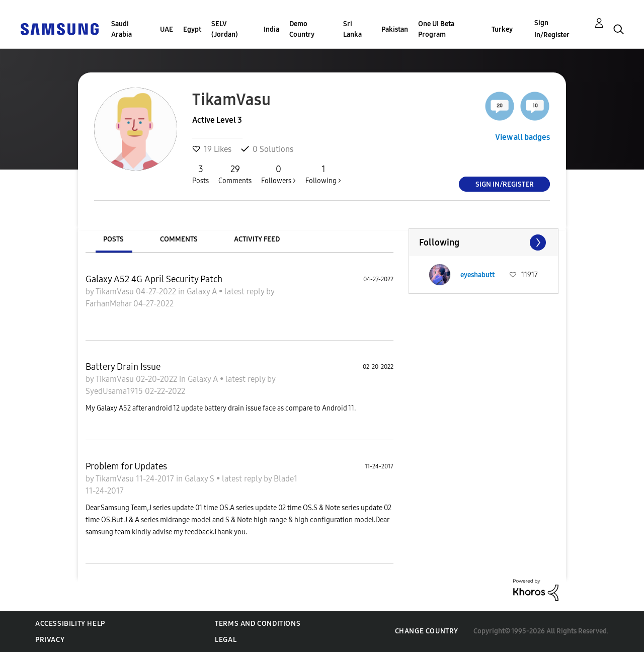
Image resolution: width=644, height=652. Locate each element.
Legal (226, 640)
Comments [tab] (179, 239)
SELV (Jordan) (225, 29)
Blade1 (286, 479)
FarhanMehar (109, 304)
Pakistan (395, 29)
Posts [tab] (113, 239)
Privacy (50, 640)
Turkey (502, 29)
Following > (323, 174)
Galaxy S (200, 479)
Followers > (278, 174)
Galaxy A (203, 292)
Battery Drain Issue (123, 367)
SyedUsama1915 (115, 391)
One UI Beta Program (436, 29)
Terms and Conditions (258, 624)
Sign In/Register (552, 29)
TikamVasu (116, 292)
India (271, 29)
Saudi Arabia (122, 29)
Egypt (192, 29)
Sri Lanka (352, 29)
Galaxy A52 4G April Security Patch (154, 279)
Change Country (427, 631)
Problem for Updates (126, 466)
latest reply (245, 292)
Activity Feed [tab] (257, 239)
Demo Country (302, 29)
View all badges (522, 137)
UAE (167, 29)
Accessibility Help (70, 624)
